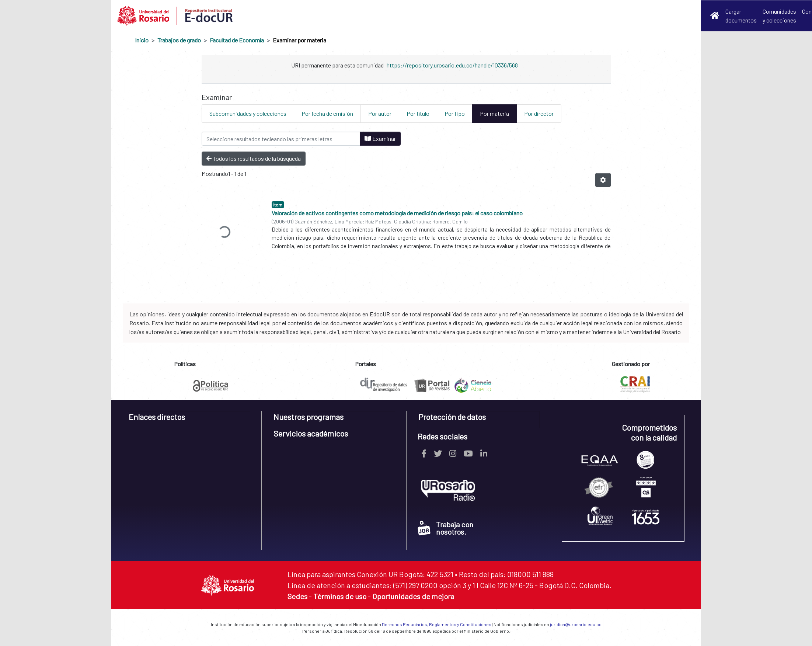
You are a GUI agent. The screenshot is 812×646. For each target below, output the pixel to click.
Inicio (142, 40)
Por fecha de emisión (327, 113)
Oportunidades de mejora (413, 596)
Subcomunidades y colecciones (248, 113)
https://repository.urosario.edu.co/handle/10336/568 (452, 65)
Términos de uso (340, 596)
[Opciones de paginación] (603, 180)
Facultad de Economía (237, 40)
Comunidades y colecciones (779, 16)
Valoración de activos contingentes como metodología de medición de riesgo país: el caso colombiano (397, 213)
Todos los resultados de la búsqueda (254, 158)
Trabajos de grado (179, 40)
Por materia (494, 113)
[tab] (189, 419)
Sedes (297, 596)
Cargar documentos (741, 16)
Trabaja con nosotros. (445, 528)
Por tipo (455, 113)
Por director (539, 113)
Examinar (380, 138)
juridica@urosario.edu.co (576, 624)
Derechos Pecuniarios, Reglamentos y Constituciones (437, 624)
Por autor (380, 113)
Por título (418, 113)
